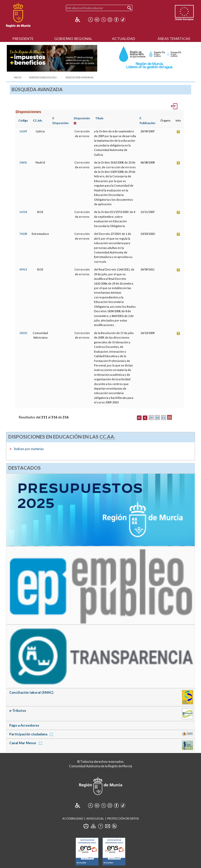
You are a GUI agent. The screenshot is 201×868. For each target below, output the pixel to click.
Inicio (18, 77)
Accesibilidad (73, 818)
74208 (23, 234)
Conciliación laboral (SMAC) (31, 692)
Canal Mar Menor (27, 743)
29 (151, 418)
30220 (23, 333)
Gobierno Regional (73, 39)
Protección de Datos (123, 818)
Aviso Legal (95, 818)
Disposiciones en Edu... (43, 77)
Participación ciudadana (32, 734)
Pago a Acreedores (24, 725)
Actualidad (124, 39)
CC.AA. (38, 120)
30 (157, 418)
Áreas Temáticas (174, 39)
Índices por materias (79, 77)
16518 (23, 212)
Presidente (23, 39)
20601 (23, 162)
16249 (23, 131)
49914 (23, 269)
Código (23, 120)
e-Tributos (18, 711)
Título (99, 118)
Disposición (82, 118)
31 (163, 418)
